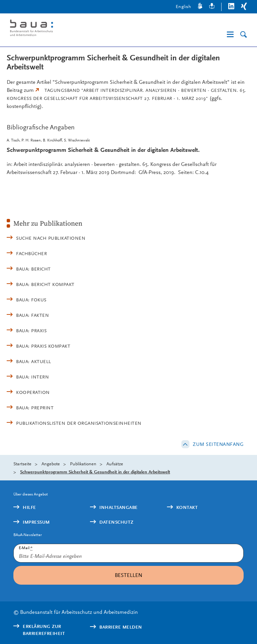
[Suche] (244, 35)
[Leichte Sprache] (212, 7)
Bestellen (128, 575)
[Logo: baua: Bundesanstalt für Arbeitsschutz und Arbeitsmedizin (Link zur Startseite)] (62, 29)
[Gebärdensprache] (200, 7)
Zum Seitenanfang (218, 444)
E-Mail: (26, 548)
